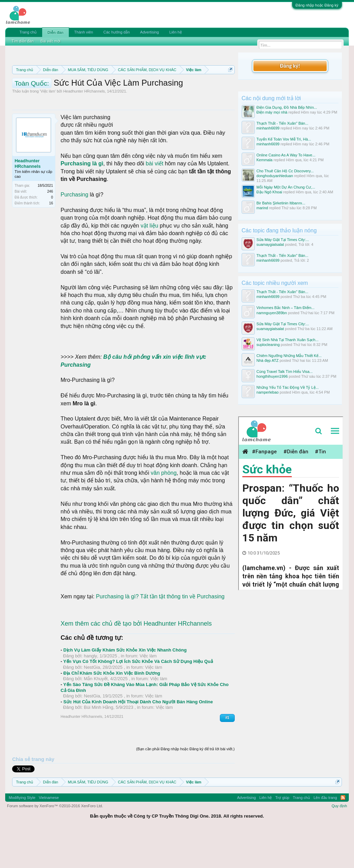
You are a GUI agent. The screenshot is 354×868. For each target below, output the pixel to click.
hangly (91, 692)
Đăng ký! (290, 66)
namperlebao (268, 392)
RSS (343, 833)
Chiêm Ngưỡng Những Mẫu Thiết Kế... (289, 356)
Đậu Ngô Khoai (269, 192)
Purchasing (74, 230)
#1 (227, 754)
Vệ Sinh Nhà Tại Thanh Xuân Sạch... (288, 340)
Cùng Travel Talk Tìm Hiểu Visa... (285, 372)
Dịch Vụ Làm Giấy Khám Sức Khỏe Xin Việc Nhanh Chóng (125, 686)
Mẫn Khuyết (96, 715)
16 (51, 239)
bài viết (155, 200)
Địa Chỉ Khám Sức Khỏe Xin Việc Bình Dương (112, 709)
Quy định (339, 842)
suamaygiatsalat (270, 244)
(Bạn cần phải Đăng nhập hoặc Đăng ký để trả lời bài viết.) (185, 785)
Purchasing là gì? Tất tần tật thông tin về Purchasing (160, 633)
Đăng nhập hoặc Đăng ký (317, 5)
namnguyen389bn (272, 313)
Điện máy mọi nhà (272, 112)
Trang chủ (28, 32)
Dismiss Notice (229, 86)
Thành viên (84, 32)
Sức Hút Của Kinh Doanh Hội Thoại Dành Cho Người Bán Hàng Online (138, 738)
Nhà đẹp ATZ (268, 360)
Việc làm (48, 127)
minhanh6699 (268, 128)
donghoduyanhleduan (275, 176)
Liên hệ (176, 32)
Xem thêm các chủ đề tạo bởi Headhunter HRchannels (136, 659)
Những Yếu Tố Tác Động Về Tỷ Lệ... (288, 387)
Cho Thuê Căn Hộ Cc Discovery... (285, 171)
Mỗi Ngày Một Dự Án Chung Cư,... (286, 187)
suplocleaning (268, 345)
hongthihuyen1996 (272, 376)
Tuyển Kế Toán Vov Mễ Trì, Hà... (284, 139)
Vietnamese (49, 833)
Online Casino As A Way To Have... (286, 155)
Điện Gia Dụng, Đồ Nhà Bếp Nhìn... (287, 107)
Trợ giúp (282, 833)
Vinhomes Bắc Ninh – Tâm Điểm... (286, 308)
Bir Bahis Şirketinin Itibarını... (281, 203)
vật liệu (150, 262)
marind (262, 208)
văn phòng (164, 509)
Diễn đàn (55, 32)
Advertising (149, 32)
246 (50, 228)
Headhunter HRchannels (84, 127)
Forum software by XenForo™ (55, 842)
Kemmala (264, 160)
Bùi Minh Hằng (99, 744)
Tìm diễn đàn (22, 41)
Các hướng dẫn (117, 32)
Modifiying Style (22, 833)
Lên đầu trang (325, 833)
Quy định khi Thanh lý (123, 94)
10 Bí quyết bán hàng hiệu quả (115, 102)
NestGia (92, 703)
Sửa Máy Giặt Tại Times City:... (283, 240)
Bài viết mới (50, 41)
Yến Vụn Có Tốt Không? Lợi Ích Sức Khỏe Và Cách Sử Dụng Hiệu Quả (138, 698)
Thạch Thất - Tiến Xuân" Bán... (282, 123)
